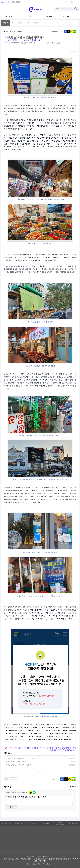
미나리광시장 (44, 748)
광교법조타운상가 (65, 748)
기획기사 (6, 23)
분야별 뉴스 (30, 17)
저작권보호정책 (31, 856)
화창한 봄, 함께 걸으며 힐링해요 (16, 762)
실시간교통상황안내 (60, 823)
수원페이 (10, 748)
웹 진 (20, 23)
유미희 (58, 43)
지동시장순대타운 (54, 748)
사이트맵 (75, 2)
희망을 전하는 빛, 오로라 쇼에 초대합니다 (19, 765)
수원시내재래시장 (28, 748)
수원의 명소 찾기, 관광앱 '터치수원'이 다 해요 (20, 759)
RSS (51, 856)
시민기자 (66, 17)
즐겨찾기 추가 (6, 2)
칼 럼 (13, 23)
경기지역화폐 (18, 748)
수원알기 (35, 23)
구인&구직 (46, 823)
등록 (11, 807)
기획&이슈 (10, 17)
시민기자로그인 (68, 2)
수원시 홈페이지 (7, 823)
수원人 (27, 23)
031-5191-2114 (40, 861)
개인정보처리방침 (42, 856)
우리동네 (49, 17)
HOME (6, 32)
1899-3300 (74, 859)
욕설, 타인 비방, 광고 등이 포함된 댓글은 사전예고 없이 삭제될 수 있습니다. (40, 800)
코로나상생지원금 (59, 750)
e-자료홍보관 (33, 823)
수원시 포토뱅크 (20, 823)
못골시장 (36, 748)
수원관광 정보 (73, 823)
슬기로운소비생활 (70, 750)
